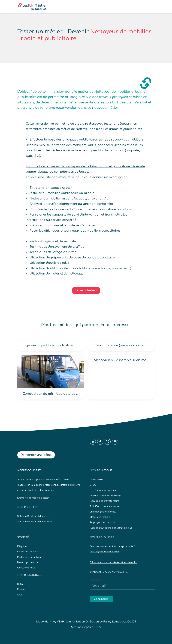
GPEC (93, 485)
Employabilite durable (102, 523)
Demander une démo (36, 455)
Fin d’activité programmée (104, 490)
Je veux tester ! (86, 290)
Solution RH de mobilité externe (35, 522)
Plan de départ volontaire (104, 501)
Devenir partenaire (28, 562)
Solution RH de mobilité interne (34, 516)
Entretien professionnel (103, 512)
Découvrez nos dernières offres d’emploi (113, 562)
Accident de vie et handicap (105, 496)
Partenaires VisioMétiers (31, 557)
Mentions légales (82, 627)
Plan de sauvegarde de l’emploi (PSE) (111, 528)
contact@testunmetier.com (104, 552)
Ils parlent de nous (28, 552)
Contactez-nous (26, 568)
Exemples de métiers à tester (33, 498)
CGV (98, 627)
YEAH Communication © (72, 622)
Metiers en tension (100, 517)
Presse (21, 589)
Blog (20, 584)
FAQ (20, 595)
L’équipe (22, 546)
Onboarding (97, 480)
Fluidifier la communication (105, 506)
